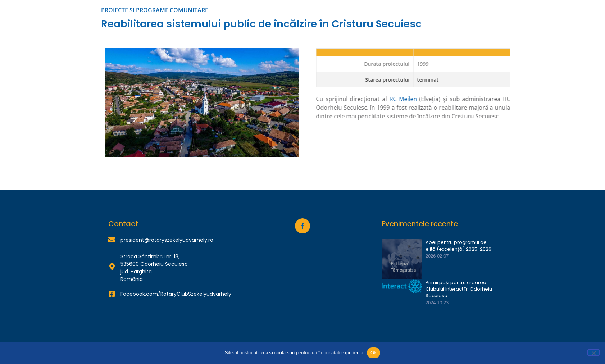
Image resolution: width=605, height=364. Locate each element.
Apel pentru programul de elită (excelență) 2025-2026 (458, 246)
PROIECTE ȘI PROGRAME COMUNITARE (155, 10)
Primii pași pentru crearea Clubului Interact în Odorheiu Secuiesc (459, 289)
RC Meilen (428, 99)
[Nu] (593, 352)
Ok (374, 353)
